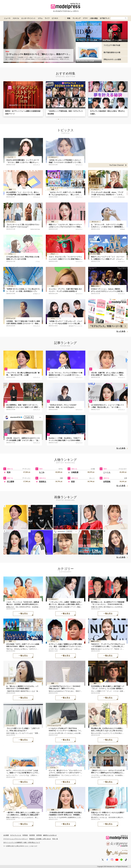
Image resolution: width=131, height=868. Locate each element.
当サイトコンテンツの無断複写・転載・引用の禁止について (22, 842)
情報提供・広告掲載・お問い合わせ (40, 839)
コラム (40, 18)
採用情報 (39, 835)
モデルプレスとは (16, 835)
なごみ (42, 472)
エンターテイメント (28, 18)
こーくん (107, 472)
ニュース (7, 18)
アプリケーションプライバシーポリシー (16, 839)
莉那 (73, 482)
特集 (69, 18)
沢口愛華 (11, 482)
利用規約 (25, 835)
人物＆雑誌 (94, 18)
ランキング (77, 18)
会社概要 (6, 835)
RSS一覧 (55, 839)
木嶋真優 (75, 472)
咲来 (9, 472)
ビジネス (55, 18)
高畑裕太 (43, 482)
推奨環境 (32, 835)
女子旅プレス (105, 18)
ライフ (47, 18)
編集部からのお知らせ (50, 835)
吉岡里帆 (107, 482)
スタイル (16, 18)
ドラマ (85, 18)
